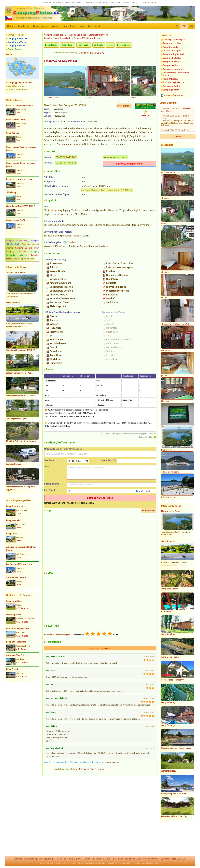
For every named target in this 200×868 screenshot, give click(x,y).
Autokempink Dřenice (16, 577)
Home (10, 26)
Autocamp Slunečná (15, 655)
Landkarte (23, 26)
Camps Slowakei (16, 49)
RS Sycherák (187, 119)
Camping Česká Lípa (77, 35)
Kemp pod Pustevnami (16, 642)
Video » (178, 137)
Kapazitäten (51, 45)
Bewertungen (40, 26)
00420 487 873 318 (66, 163)
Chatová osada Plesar (16, 272)
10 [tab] (111, 101)
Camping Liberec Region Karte (58, 38)
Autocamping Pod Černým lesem (176, 74)
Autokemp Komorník (173, 69)
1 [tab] (72, 101)
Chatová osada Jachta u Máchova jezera (21, 149)
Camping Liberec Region (55, 35)
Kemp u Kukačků (171, 62)
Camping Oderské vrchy (27, 248)
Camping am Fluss (17, 45)
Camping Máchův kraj (99, 35)
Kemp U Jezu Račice (170, 657)
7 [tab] (98, 101)
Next (155, 83)
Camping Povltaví (16, 252)
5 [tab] (89, 101)
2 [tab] (76, 101)
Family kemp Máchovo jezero (19, 564)
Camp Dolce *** (14, 534)
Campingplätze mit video (20, 82)
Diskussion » (113, 762)
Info (82, 26)
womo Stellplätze (16, 35)
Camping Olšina (171, 65)
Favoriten (179, 95)
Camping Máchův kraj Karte (86, 38)
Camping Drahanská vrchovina (23, 253)
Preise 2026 (83, 45)
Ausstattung (67, 45)
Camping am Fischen (18, 38)
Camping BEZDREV (172, 58)
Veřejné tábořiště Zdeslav (175, 114)
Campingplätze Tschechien (52, 863)
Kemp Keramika (13, 303)
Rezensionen (123, 45)
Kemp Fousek (12, 669)
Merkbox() (94, 26)
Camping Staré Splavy (92, 53)
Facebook (58, 859)
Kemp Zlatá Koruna (15, 506)
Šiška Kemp (11, 192)
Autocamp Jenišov (172, 43)
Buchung (98, 45)
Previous (46, 83)
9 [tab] (107, 101)
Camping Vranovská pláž (174, 40)
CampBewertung (16, 86)
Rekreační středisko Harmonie (20, 106)
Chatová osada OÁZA (16, 220)
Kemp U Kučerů (171, 79)
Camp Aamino (13, 133)
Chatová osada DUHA (16, 120)
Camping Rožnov (14, 464)
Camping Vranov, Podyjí (18, 241)
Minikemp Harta (14, 614)
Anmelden (69, 26)
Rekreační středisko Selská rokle (20, 396)
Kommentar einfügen (100, 648)
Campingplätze (45, 859)
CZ (177, 26)
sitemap (109, 859)
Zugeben (168, 95)
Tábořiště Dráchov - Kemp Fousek (21, 441)
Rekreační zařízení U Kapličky (174, 816)
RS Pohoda (166, 611)
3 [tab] (81, 101)
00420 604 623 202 (66, 157)
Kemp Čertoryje (168, 725)
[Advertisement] (23, 699)
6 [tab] (94, 101)
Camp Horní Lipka (14, 601)
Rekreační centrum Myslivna (19, 179)
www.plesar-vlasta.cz (114, 157)
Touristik (72, 243)
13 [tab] (124, 101)
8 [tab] (102, 101)
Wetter (56, 26)
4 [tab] (85, 101)
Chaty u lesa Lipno (172, 51)
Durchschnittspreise (17, 90)
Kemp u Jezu (187, 131)
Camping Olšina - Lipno (16, 418)
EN (191, 26)
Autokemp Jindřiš (172, 86)
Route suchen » (124, 106)
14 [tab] (128, 101)
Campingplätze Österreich (105, 863)
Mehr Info (151, 2)
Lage (110, 45)
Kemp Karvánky (168, 634)
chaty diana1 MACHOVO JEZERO (21, 206)
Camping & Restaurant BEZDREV (21, 350)
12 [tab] (120, 101)
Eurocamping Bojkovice (174, 82)
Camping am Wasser (18, 42)
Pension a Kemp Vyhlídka (18, 628)
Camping (18, 859)
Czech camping (30, 859)
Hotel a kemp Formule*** (173, 680)
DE (184, 26)
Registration (99, 859)
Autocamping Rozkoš (173, 54)
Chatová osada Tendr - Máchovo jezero (21, 165)
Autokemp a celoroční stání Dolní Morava (21, 549)
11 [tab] (115, 101)
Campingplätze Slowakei (152, 863)
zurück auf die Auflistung (66, 53)
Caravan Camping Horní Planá (19, 373)
